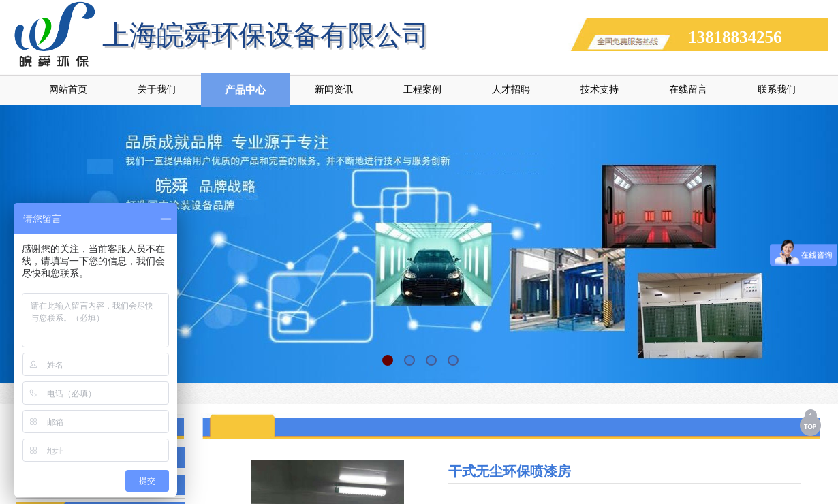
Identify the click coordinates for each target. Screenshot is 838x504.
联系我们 (777, 90)
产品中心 (245, 90)
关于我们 (157, 90)
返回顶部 (811, 422)
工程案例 (422, 90)
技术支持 (600, 90)
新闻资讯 (334, 90)
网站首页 (68, 90)
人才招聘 (511, 90)
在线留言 (688, 90)
